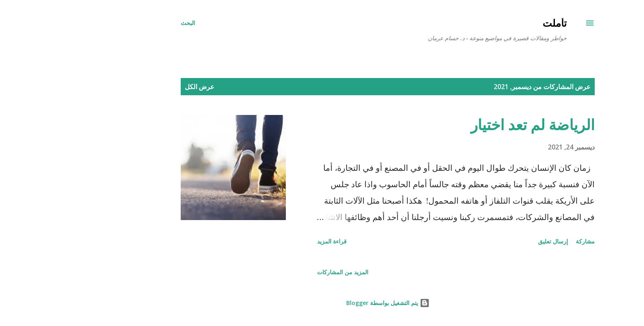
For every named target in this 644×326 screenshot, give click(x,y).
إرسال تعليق (487, 241)
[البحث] (122, 23)
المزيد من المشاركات (277, 272)
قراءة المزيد (266, 241)
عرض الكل (134, 87)
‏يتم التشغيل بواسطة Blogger (322, 303)
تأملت (489, 23)
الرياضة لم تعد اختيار (467, 125)
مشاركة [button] (520, 241)
